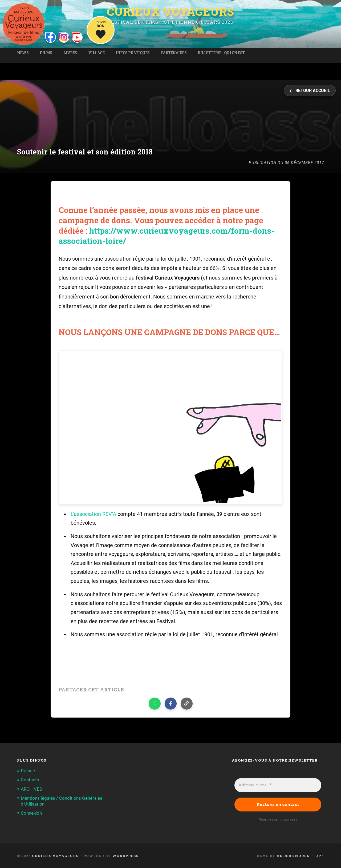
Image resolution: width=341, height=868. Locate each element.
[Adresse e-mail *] (278, 785)
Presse (28, 771)
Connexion (31, 813)
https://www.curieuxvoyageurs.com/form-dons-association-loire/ (167, 236)
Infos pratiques (133, 53)
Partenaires (174, 53)
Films (46, 53)
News (23, 53)
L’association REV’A (93, 514)
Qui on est (234, 53)
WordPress (125, 856)
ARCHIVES (31, 789)
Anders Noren (293, 856)
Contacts (30, 780)
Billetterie (210, 53)
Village (96, 53)
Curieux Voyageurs (170, 11)
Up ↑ (320, 856)
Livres (70, 53)
